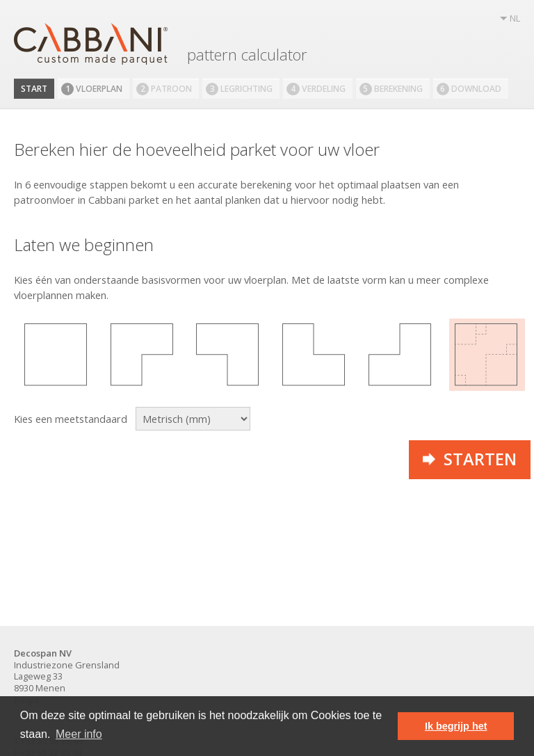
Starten (470, 459)
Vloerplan (92, 89)
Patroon (164, 89)
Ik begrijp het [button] (456, 726)
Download (469, 89)
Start (34, 89)
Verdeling (316, 89)
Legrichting (239, 89)
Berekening (391, 89)
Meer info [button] (79, 734)
